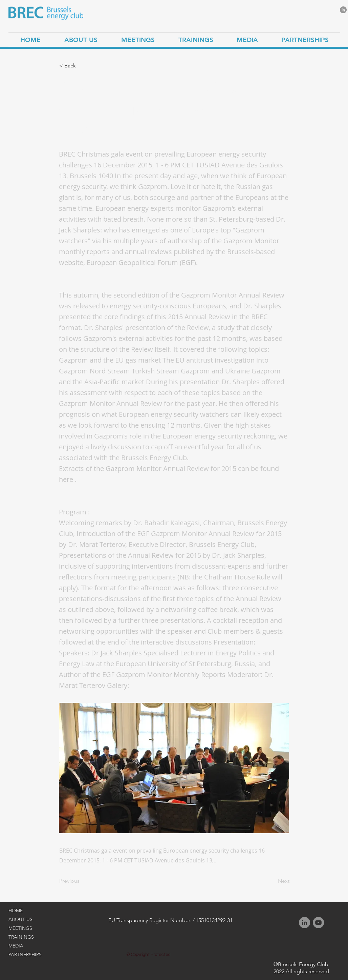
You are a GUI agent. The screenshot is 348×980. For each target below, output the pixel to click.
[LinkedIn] (343, 10)
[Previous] (82, 881)
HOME (16, 911)
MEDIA (16, 946)
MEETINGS (20, 928)
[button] (82, 66)
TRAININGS (21, 937)
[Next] (273, 881)
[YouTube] (318, 923)
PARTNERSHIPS (25, 955)
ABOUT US (20, 919)
